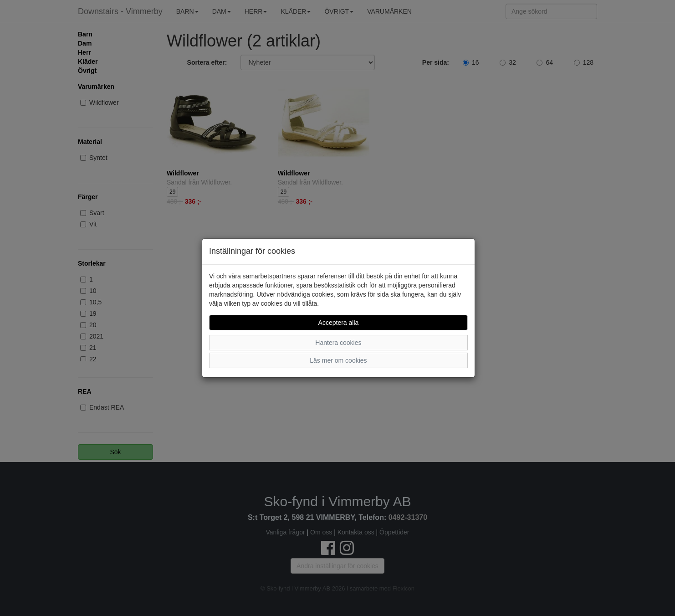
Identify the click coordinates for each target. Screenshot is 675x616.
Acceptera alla (339, 323)
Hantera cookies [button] (338, 343)
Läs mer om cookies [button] (338, 360)
